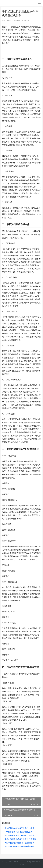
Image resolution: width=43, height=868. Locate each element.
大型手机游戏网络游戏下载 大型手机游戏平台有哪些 (21, 843)
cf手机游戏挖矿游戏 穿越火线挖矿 (18, 832)
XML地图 (21, 864)
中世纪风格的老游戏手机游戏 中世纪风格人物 (21, 828)
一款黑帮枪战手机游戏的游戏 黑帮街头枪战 (21, 835)
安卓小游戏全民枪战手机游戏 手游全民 (20, 839)
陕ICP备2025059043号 (34, 862)
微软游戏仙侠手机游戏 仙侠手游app (19, 846)
